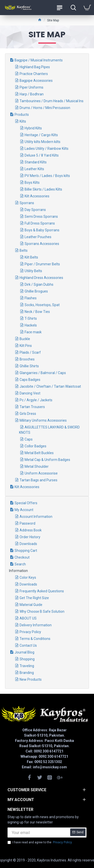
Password (27, 523)
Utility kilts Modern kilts (42, 142)
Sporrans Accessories (42, 244)
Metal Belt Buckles (39, 453)
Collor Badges (35, 446)
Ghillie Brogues (36, 291)
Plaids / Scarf (30, 352)
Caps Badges (30, 380)
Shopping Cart (26, 551)
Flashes (31, 298)
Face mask (33, 332)
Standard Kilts (36, 162)
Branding (27, 673)
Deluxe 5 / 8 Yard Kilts (42, 155)
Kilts (23, 121)
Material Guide (31, 605)
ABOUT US (28, 618)
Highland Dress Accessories (41, 278)
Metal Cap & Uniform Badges (47, 460)
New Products (31, 679)
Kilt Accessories (37, 196)
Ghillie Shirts (29, 366)
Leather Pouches (38, 237)
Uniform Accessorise (41, 473)
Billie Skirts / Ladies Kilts (43, 189)
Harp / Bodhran (32, 94)
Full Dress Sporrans (40, 223)
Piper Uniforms (31, 87)
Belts (24, 250)
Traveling (27, 666)
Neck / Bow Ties (37, 312)
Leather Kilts (34, 169)
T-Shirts (31, 318)
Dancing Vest (30, 393)
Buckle (25, 339)
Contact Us (28, 645)
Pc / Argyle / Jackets (36, 400)
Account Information (36, 517)
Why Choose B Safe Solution (42, 611)
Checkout (22, 557)
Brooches (27, 359)
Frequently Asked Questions (42, 591)
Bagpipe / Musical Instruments (39, 60)
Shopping (27, 659)
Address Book (31, 530)
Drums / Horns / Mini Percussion (45, 108)
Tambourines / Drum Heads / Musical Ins (52, 101)
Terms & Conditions (35, 639)
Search (20, 564)
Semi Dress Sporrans (41, 216)
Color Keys (28, 577)
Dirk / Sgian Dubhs (39, 284)
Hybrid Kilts (33, 128)
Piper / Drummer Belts (42, 264)
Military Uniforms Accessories (43, 420)
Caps (29, 439)
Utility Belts (33, 271)
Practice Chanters (34, 74)
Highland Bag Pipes (35, 67)
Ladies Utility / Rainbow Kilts (46, 149)
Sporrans (27, 203)
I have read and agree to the (40, 842)
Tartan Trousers (32, 407)
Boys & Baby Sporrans (42, 230)
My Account (24, 510)
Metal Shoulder (37, 466)
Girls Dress (28, 414)
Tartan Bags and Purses (38, 480)
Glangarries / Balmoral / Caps (43, 373)
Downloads (28, 544)
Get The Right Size (34, 598)
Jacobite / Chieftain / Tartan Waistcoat (50, 386)
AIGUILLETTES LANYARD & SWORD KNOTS (49, 430)
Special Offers (26, 503)
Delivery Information (36, 625)
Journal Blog (24, 652)
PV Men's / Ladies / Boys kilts (47, 176)
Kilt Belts (31, 257)
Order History (30, 537)
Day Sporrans (35, 210)
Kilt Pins (26, 346)
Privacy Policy (30, 632)
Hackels (31, 325)
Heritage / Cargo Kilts (41, 135)
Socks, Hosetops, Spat (42, 305)
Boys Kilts (32, 183)
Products (22, 115)
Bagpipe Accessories (36, 81)
